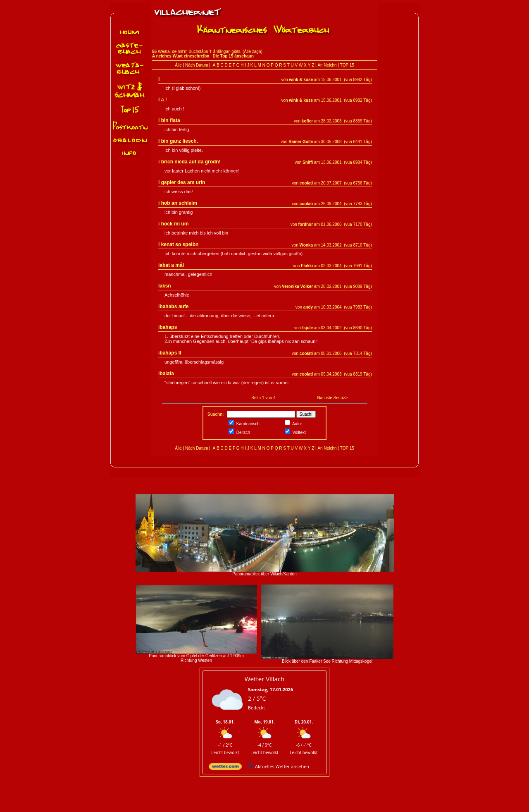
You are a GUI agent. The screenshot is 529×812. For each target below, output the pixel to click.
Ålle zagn (252, 51)
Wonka (306, 245)
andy (308, 307)
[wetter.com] (225, 768)
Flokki (307, 266)
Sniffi (308, 162)
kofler (307, 121)
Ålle (178, 65)
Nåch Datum (197, 65)
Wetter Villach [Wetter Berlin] (264, 679)
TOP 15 (347, 65)
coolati (306, 183)
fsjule (307, 328)
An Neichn (327, 65)
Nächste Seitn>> (332, 398)
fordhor (306, 224)
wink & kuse (301, 80)
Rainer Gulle (301, 142)
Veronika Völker (297, 286)
